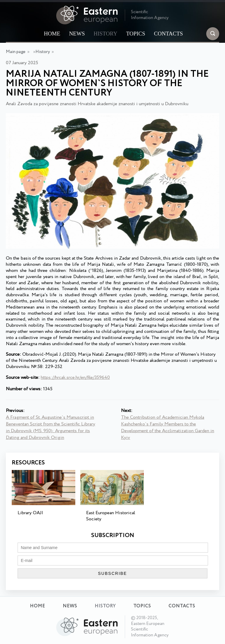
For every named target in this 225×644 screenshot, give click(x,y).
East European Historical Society (111, 516)
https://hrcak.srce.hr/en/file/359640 (75, 378)
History (105, 34)
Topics (135, 34)
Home (52, 34)
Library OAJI (30, 513)
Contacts (169, 34)
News (77, 34)
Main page (16, 52)
